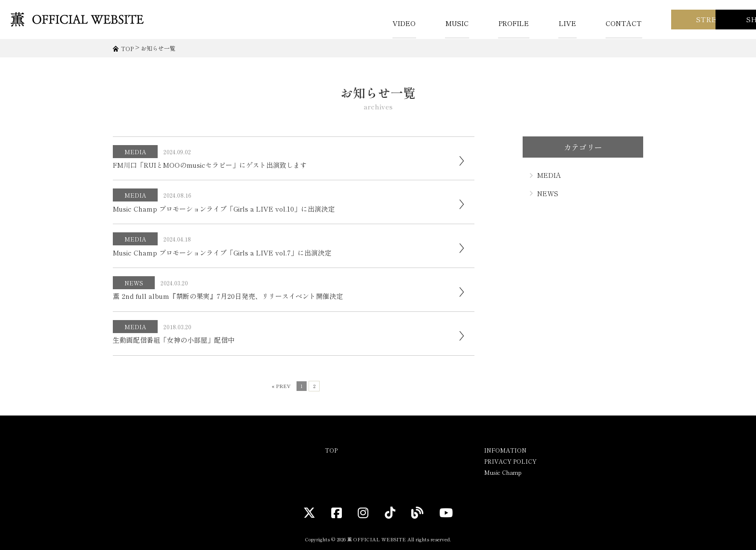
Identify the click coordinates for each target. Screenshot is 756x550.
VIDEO (290, 23)
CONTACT (506, 23)
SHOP (708, 19)
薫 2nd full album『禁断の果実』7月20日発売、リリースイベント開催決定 (228, 296)
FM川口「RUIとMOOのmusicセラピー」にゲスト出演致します (210, 165)
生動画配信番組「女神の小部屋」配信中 (174, 340)
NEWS (134, 283)
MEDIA (136, 152)
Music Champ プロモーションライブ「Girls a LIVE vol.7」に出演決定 (222, 253)
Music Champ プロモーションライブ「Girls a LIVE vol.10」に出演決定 (224, 209)
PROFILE (398, 23)
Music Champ (503, 472)
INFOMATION (505, 450)
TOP (331, 450)
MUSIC (342, 23)
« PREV (281, 386)
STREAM (608, 19)
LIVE (451, 23)
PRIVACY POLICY (510, 461)
